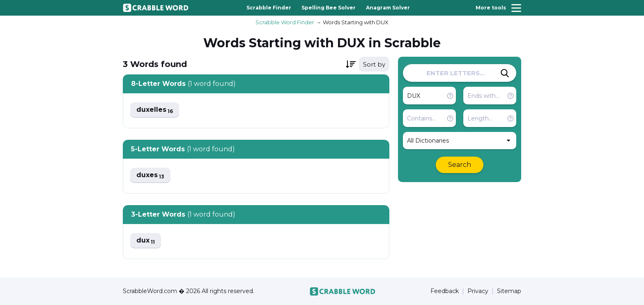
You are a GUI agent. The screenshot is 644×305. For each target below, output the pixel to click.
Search (460, 165)
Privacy (478, 291)
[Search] (505, 73)
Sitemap (509, 291)
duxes (150, 175)
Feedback (445, 291)
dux (146, 241)
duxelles (155, 110)
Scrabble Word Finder (285, 22)
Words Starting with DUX (356, 22)
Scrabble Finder (269, 8)
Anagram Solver (388, 8)
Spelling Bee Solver (329, 8)
